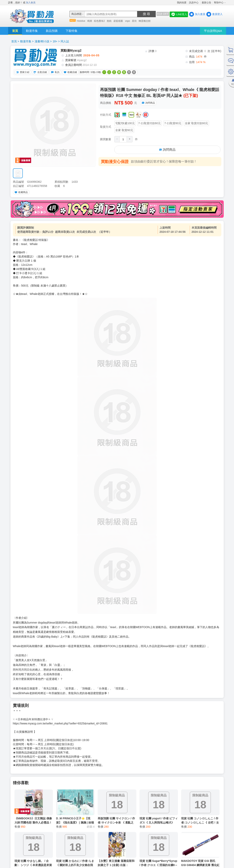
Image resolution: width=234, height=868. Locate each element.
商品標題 (76, 14)
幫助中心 (219, 3)
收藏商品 (21, 192)
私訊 (55, 72)
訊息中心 (194, 3)
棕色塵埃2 (99, 21)
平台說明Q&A (213, 31)
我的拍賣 (182, 3)
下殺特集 (72, 31)
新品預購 (52, 31)
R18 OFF (163, 14)
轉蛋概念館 (145, 21)
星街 (134, 21)
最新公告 (206, 3)
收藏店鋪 (70, 72)
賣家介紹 (22, 72)
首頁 (15, 31)
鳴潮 (90, 21)
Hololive (81, 21)
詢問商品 (148, 103)
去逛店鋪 (40, 72)
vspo (128, 21)
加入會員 (31, 3)
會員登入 (217, 14)
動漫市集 (32, 31)
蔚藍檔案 (118, 21)
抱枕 (109, 21)
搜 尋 (146, 14)
